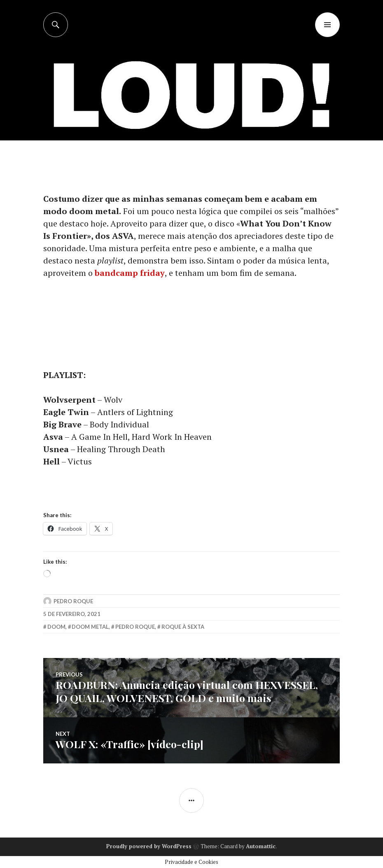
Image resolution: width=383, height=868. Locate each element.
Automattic (261, 846)
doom (56, 627)
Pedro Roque (73, 601)
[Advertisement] (192, 99)
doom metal (90, 627)
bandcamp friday (130, 273)
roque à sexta (183, 627)
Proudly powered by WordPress (149, 846)
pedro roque (135, 627)
